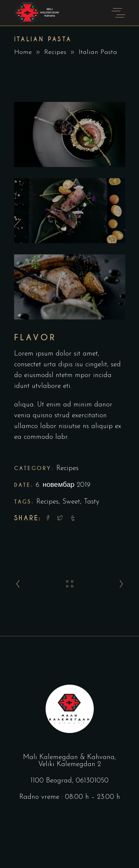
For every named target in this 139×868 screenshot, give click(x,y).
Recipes (55, 52)
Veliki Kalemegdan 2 (69, 764)
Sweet (71, 502)
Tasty (92, 502)
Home (23, 52)
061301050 (92, 781)
